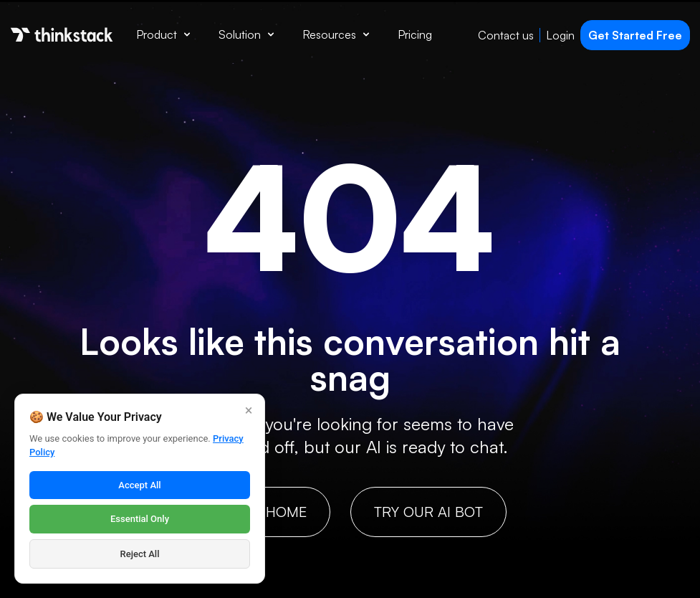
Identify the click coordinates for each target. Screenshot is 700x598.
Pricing (415, 34)
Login (560, 35)
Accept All (139, 485)
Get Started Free (635, 35)
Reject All (140, 554)
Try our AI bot (428, 512)
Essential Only (140, 519)
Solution (246, 34)
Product (163, 34)
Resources (336, 34)
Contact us (506, 35)
